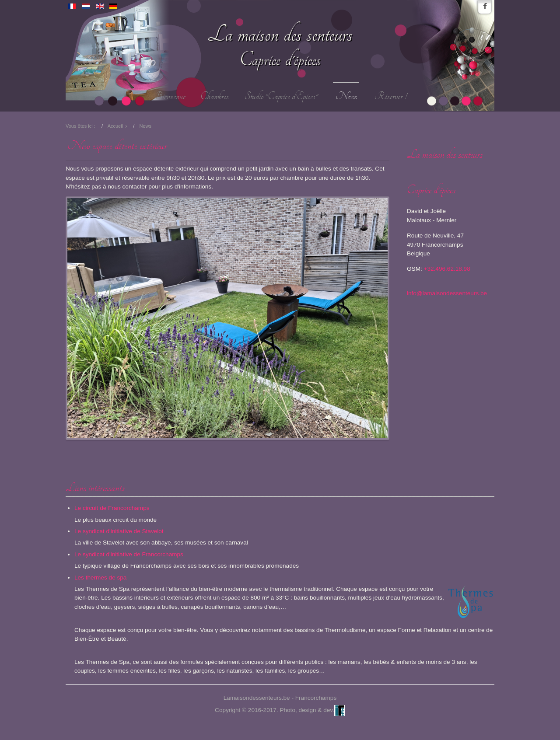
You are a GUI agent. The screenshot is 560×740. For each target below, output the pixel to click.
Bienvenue (170, 96)
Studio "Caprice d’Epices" (281, 96)
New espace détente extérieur (117, 146)
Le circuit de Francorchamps (112, 508)
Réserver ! (390, 96)
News (346, 96)
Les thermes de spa (100, 578)
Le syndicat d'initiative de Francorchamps (129, 554)
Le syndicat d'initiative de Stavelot (119, 531)
